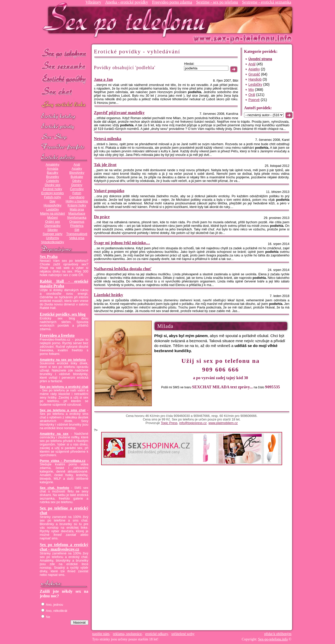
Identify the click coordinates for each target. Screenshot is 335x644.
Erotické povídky (64, 79)
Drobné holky (53, 189)
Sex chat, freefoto (55, 488)
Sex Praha (49, 257)
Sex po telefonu (64, 53)
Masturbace (77, 214)
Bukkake (77, 177)
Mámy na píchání (53, 214)
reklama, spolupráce (127, 634)
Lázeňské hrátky (109, 295)
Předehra (77, 226)
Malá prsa (77, 209)
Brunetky (53, 177)
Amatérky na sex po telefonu (63, 360)
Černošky (77, 189)
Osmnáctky (53, 226)
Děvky (77, 181)
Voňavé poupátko (109, 191)
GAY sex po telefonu (64, 105)
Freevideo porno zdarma (172, 2)
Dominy (77, 185)
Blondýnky (77, 173)
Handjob (255, 79)
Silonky (53, 230)
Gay (53, 201)
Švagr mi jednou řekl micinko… (122, 243)
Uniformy (53, 238)
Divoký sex (53, 185)
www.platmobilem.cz (223, 423)
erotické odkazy (157, 634)
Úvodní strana (260, 59)
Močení (53, 218)
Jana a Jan (103, 79)
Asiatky (77, 169)
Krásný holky (77, 205)
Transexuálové (77, 234)
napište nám (101, 634)
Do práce (102, 217)
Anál (77, 165)
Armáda (52, 169)
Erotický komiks (53, 193)
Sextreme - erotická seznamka (267, 2)
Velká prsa (77, 238)
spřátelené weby (183, 634)
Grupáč (254, 74)
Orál (252, 95)
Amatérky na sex (54, 434)
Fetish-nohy (52, 197)
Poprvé (254, 100)
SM (77, 230)
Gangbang (77, 197)
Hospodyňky (53, 205)
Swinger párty (53, 234)
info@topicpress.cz (193, 423)
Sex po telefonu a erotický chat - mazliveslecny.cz (64, 547)
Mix (251, 90)
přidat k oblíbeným (278, 634)
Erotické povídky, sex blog (63, 314)
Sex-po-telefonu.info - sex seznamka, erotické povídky (126, 20)
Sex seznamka (64, 66)
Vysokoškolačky (53, 242)
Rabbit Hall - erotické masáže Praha (64, 284)
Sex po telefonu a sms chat (63, 410)
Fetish (77, 193)
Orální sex (53, 222)
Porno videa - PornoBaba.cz (63, 461)
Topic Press (169, 423)
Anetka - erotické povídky (127, 2)
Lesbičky (53, 209)
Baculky (52, 173)
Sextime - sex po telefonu (217, 2)
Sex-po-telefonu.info (273, 639)
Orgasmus (77, 222)
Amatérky (53, 165)
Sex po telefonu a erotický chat (64, 387)
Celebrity (53, 181)
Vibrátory (93, 2)
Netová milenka (108, 139)
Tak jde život (105, 165)
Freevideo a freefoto (57, 335)
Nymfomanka (77, 218)
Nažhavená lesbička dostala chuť (123, 269)
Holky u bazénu (77, 201)
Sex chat (64, 92)
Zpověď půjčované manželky (119, 113)
